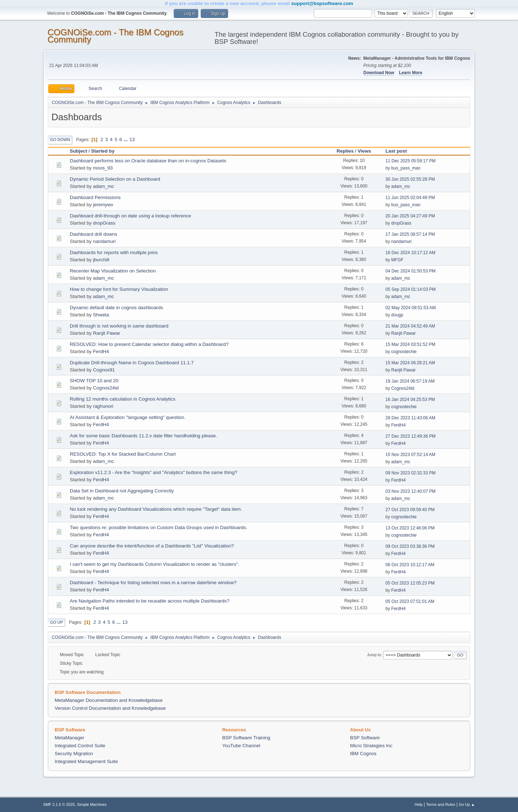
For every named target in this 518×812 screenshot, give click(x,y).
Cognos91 (104, 370)
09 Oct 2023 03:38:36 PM (410, 546)
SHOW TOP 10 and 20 (94, 381)
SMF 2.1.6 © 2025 (59, 804)
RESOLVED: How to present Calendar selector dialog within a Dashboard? (149, 344)
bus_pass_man (406, 168)
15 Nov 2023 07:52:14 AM (411, 455)
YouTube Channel (241, 746)
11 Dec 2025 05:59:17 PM (411, 161)
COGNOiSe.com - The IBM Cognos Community (115, 36)
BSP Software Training (246, 738)
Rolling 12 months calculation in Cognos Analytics (122, 399)
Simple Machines (92, 804)
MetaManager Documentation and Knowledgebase (109, 700)
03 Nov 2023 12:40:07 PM (411, 491)
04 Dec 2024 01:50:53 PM (411, 271)
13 (132, 139)
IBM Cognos (363, 754)
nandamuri (104, 241)
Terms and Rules (441, 804)
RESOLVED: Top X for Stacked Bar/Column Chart (123, 454)
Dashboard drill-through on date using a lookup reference (130, 216)
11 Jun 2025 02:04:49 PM (410, 198)
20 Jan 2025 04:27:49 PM (410, 216)
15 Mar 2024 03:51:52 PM (411, 344)
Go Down (60, 140)
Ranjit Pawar (106, 333)
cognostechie (404, 352)
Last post (399, 151)
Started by (103, 151)
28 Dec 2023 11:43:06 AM (411, 418)
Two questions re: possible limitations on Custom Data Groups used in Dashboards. (158, 527)
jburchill (101, 260)
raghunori (103, 406)
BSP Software (365, 738)
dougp (397, 315)
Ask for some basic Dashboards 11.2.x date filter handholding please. (144, 436)
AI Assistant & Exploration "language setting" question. (128, 417)
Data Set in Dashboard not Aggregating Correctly (122, 491)
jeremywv (103, 205)
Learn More (411, 73)
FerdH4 (101, 351)
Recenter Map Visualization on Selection (113, 271)
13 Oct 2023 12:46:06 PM (410, 528)
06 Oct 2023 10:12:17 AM (410, 565)
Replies (345, 151)
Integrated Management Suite (86, 761)
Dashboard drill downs (94, 234)
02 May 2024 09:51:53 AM (411, 308)
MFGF (397, 260)
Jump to (374, 655)
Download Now (379, 73)
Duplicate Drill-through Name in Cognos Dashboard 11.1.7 (132, 363)
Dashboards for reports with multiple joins (114, 252)
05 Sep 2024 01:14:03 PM (411, 289)
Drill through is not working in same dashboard (119, 326)
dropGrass (104, 223)
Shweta (101, 315)
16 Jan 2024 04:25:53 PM (410, 400)
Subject (78, 151)
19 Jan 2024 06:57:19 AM (410, 381)
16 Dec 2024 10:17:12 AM (411, 253)
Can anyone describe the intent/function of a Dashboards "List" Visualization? (152, 546)
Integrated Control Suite (80, 746)
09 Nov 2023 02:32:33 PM (411, 473)
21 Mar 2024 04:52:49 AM (410, 326)
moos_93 (103, 168)
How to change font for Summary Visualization (119, 289)
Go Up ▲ (467, 804)
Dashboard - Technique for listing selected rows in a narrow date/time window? (153, 583)
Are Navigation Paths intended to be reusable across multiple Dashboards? (150, 601)
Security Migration (74, 754)
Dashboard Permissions (95, 197)
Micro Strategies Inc (371, 746)
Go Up (56, 622)
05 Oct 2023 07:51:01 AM (410, 601)
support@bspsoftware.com (322, 3)
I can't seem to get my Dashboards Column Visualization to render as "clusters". (155, 564)
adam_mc (103, 186)
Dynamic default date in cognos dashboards (116, 308)
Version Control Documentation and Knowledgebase (110, 708)
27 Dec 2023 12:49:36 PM (411, 436)
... (126, 139)
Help (419, 804)
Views (364, 151)
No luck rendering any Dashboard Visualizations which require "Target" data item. (156, 509)
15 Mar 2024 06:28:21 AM (410, 363)
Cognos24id (106, 388)
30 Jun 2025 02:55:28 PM (410, 179)
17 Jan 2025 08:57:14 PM (410, 234)
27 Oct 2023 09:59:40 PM (410, 510)
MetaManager (69, 738)
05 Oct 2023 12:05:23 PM (410, 583)
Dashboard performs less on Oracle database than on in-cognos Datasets (148, 161)
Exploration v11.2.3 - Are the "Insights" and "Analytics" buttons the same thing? (154, 472)
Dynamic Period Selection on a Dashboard (115, 179)
